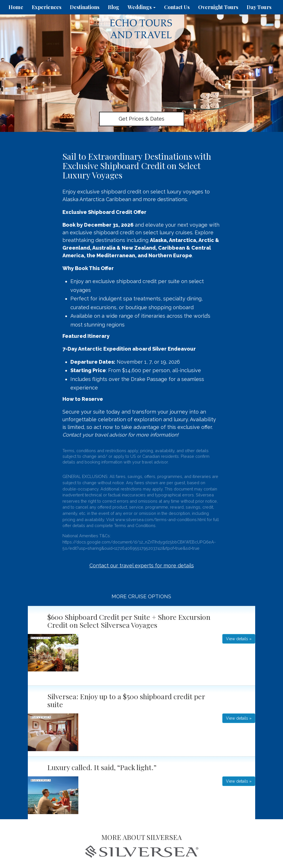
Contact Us (177, 7)
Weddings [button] (142, 7)
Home (16, 7)
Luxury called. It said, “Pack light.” (102, 767)
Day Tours (259, 7)
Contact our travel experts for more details (142, 565)
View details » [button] (239, 639)
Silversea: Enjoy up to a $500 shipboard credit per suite (126, 700)
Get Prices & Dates (141, 119)
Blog (114, 7)
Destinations (85, 7)
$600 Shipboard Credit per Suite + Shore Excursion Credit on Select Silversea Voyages (129, 621)
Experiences (47, 7)
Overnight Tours (218, 7)
